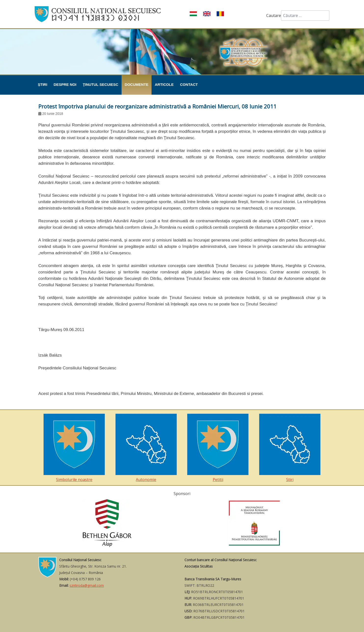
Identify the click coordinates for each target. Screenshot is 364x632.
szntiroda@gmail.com (87, 585)
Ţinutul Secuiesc (101, 84)
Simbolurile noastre (74, 448)
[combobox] (305, 15)
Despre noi (65, 84)
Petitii (218, 448)
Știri (42, 84)
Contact (189, 84)
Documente (137, 84)
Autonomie (146, 448)
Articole (164, 84)
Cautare (274, 15)
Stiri (290, 448)
